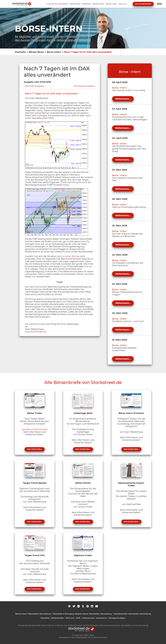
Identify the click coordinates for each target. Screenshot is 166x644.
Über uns (70, 618)
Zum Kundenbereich (143, 4)
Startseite (20, 52)
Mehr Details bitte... (35, 449)
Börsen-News (36, 52)
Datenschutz (88, 618)
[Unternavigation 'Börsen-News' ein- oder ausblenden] (98, 4)
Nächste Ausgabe (35, 86)
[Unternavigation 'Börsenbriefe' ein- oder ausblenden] (75, 4)
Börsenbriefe (58, 618)
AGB (78, 618)
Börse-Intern (54, 52)
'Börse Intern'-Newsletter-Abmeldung (33, 614)
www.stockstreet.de (36, 332)
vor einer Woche (70, 256)
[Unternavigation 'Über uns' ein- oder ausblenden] (122, 4)
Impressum (101, 618)
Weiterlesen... (123, 99)
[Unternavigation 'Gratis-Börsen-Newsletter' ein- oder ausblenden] (57, 4)
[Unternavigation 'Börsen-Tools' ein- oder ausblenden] (111, 4)
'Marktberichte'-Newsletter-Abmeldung (132, 614)
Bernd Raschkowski (37, 429)
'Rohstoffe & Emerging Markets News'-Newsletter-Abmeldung (82, 614)
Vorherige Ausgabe (84, 86)
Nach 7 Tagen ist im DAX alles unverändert (88, 52)
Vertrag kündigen (117, 618)
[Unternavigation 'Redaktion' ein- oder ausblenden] (87, 4)
